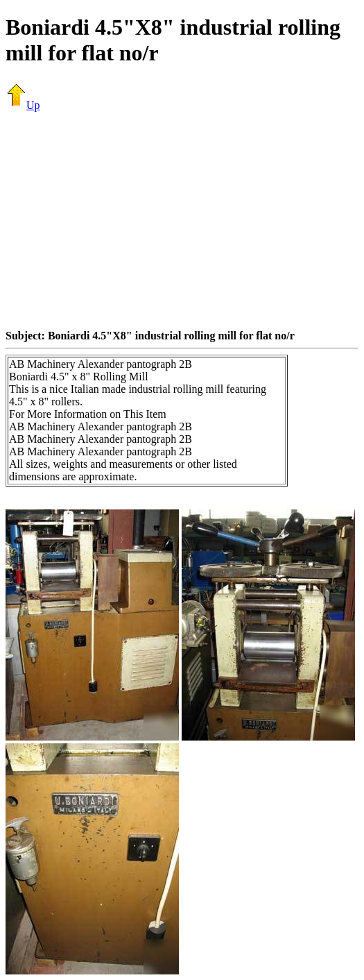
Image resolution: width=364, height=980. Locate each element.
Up (23, 105)
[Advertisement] (185, 220)
